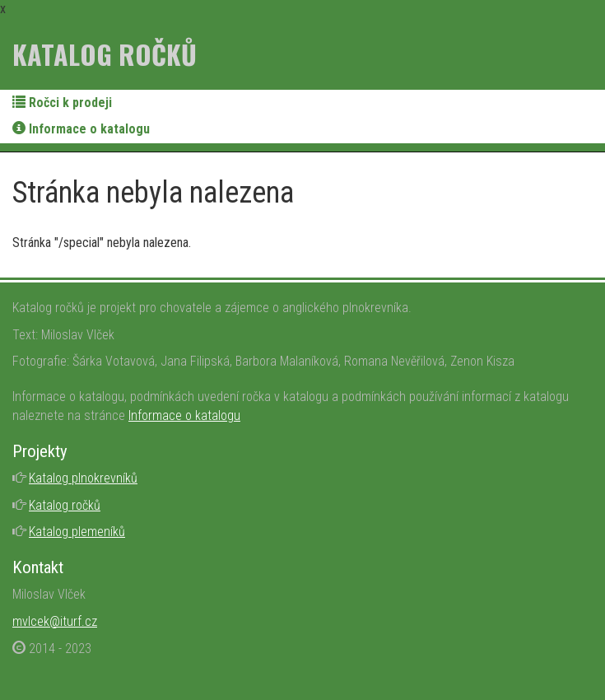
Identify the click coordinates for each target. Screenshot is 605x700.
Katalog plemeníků (77, 532)
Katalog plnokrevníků (83, 478)
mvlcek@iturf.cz (55, 621)
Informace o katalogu (81, 129)
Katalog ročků (105, 54)
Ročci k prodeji (62, 103)
